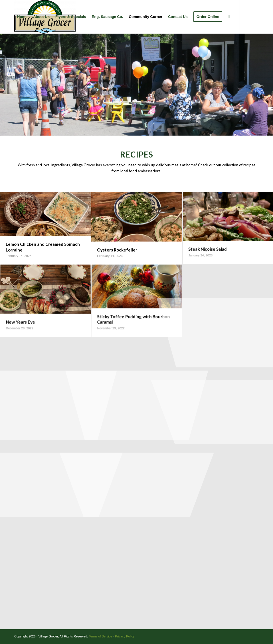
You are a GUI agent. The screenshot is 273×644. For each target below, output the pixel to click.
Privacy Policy (125, 636)
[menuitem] (22, 17)
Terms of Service (100, 636)
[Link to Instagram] (25, 50)
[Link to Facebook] (16, 50)
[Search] (229, 17)
